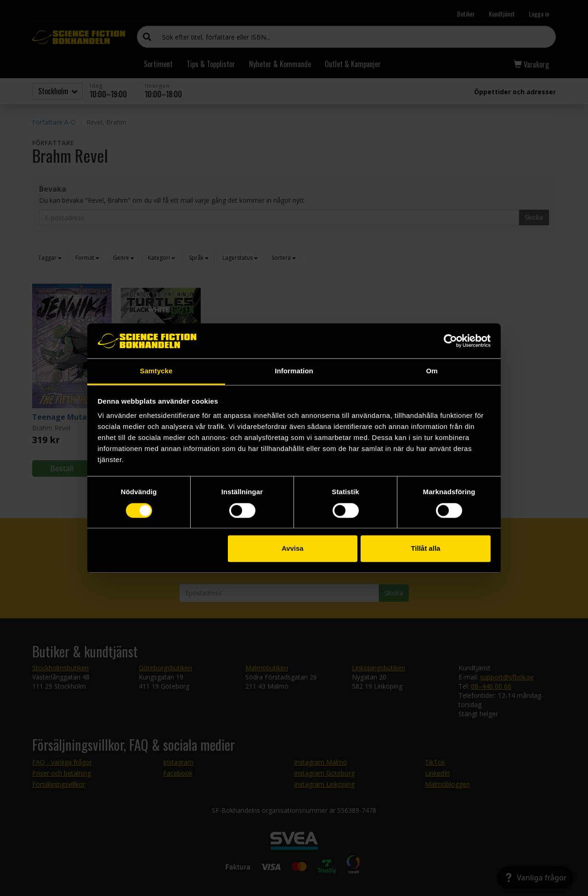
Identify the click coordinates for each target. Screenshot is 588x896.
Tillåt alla (425, 549)
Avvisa (293, 549)
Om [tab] (432, 371)
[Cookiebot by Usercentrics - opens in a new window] (450, 341)
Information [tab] (294, 371)
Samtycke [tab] (156, 371)
